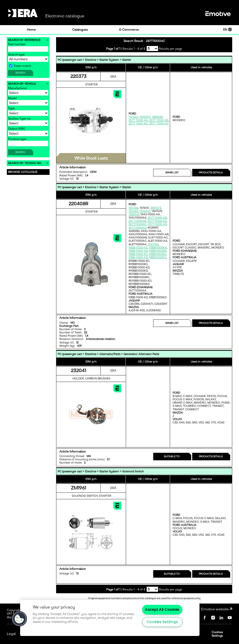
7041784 (153, 244)
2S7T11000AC (137, 224)
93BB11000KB (158, 251)
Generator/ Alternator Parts (141, 354)
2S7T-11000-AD (157, 224)
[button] (19, 619)
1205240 (145, 117)
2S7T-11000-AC (157, 221)
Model (12, 98)
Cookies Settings (217, 634)
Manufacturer (18, 88)
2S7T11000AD (137, 228)
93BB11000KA (158, 248)
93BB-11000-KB (138, 251)
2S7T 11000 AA (138, 120)
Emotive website (217, 609)
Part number (17, 44)
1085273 (156, 208)
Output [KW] (17, 129)
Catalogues (80, 30)
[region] (110, 618)
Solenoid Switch (133, 472)
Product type (17, 139)
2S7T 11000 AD (159, 123)
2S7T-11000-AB (157, 218)
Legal (11, 634)
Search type (16, 55)
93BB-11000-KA (138, 248)
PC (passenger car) (70, 60)
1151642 (133, 117)
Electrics (91, 60)
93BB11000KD (158, 257)
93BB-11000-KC (138, 254)
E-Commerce (129, 30)
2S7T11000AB (137, 221)
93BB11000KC (158, 254)
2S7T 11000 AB (159, 120)
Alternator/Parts (110, 354)
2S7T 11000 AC (138, 123)
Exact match (20, 66)
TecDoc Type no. (20, 119)
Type (11, 108)
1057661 (133, 208)
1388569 (157, 117)
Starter (127, 60)
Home (31, 30)
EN (228, 30)
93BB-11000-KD (138, 257)
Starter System (109, 60)
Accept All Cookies (162, 610)
